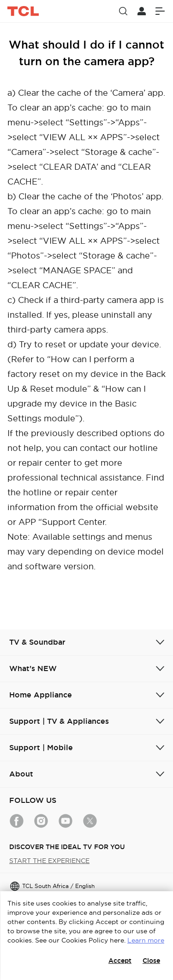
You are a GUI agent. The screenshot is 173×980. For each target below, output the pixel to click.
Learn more (146, 940)
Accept (120, 961)
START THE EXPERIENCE (49, 861)
